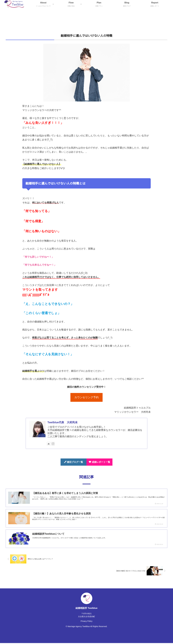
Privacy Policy (86, 622)
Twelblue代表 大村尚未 (63, 422)
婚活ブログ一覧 (74, 462)
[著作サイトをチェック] (49, 444)
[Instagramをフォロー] (53, 444)
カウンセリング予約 (86, 397)
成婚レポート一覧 (99, 462)
